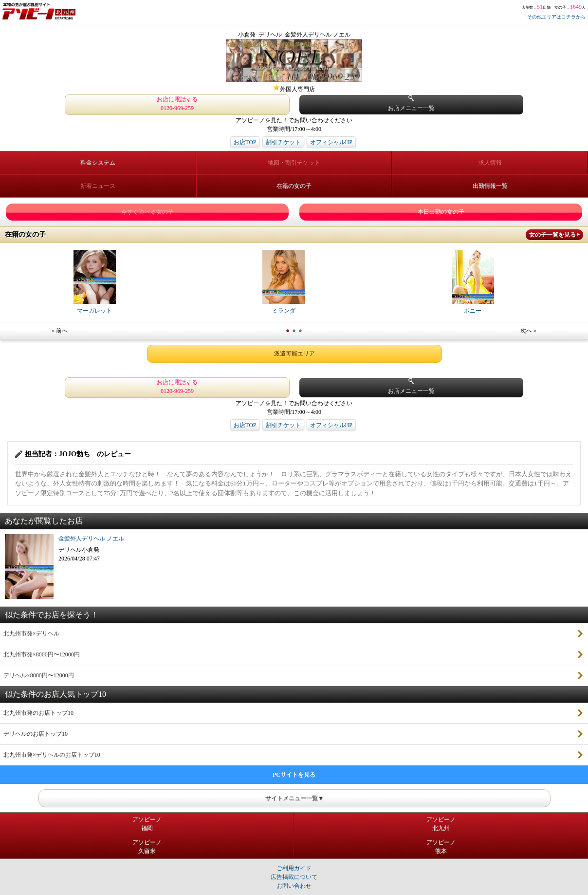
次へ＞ (529, 331)
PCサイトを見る (294, 775)
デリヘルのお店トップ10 (36, 734)
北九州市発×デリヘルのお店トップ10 (52, 755)
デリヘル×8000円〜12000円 (39, 675)
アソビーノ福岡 (147, 824)
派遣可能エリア (294, 354)
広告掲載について (294, 877)
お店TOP (245, 142)
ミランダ (284, 282)
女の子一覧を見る (552, 235)
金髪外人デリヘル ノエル (91, 539)
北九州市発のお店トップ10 (38, 713)
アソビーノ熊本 (441, 847)
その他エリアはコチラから (556, 17)
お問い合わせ (294, 886)
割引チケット (283, 142)
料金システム (98, 163)
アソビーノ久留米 (147, 847)
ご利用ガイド (294, 868)
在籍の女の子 (294, 186)
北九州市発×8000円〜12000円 (42, 654)
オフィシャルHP (331, 142)
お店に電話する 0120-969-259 (177, 104)
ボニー (473, 282)
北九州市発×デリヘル (31, 634)
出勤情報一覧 (490, 186)
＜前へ (59, 331)
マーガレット (95, 282)
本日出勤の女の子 (441, 212)
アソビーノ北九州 (441, 824)
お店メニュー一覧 (411, 103)
